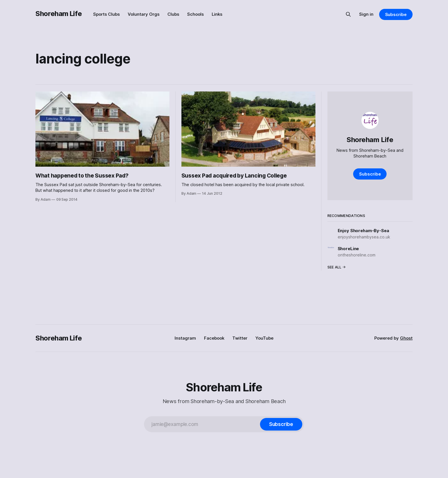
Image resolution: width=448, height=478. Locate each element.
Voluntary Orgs (144, 14)
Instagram (185, 338)
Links (217, 14)
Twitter (240, 338)
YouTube (264, 338)
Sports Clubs (106, 14)
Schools (195, 14)
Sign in (366, 14)
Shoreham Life (59, 14)
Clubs (173, 14)
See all (337, 267)
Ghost (406, 338)
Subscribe (396, 14)
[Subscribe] (281, 424)
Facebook (214, 338)
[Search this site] (348, 14)
